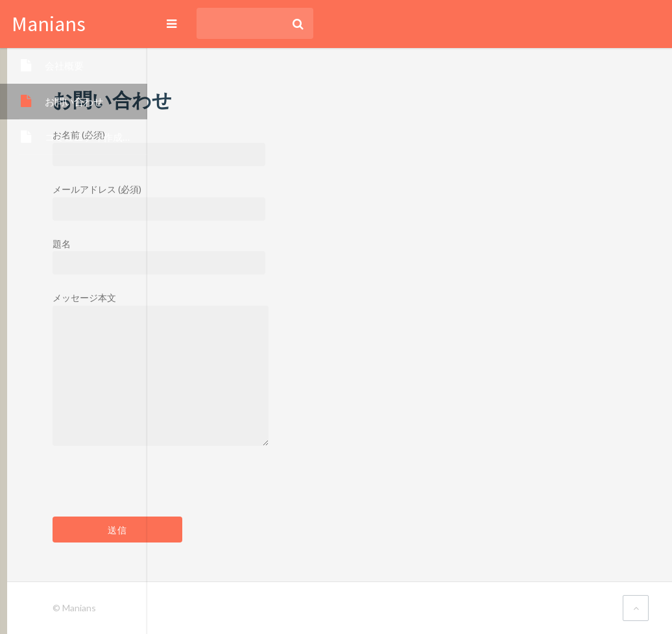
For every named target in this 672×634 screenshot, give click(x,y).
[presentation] (291, 491)
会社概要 (64, 66)
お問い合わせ (74, 101)
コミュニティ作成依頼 (93, 137)
